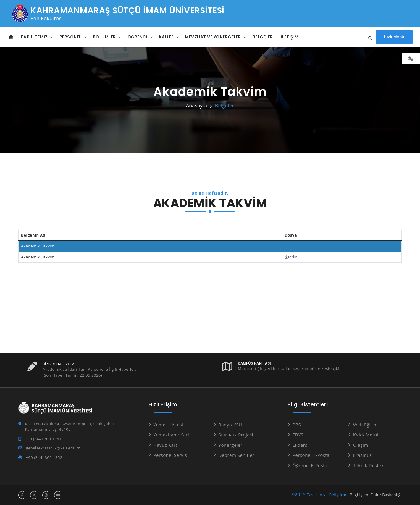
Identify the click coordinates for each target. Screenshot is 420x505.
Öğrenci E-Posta (310, 465)
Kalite (166, 37)
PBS (297, 425)
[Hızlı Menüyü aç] (394, 37)
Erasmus (363, 455)
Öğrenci (138, 37)
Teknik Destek (369, 465)
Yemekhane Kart (172, 435)
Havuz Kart (165, 445)
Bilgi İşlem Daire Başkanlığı (376, 495)
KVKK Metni (366, 435)
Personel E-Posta (311, 455)
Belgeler (263, 37)
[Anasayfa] (11, 37)
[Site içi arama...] (368, 38)
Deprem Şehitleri (237, 455)
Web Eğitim (366, 425)
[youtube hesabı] (58, 495)
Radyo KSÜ (230, 425)
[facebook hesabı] (22, 495)
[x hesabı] (34, 495)
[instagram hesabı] (46, 495)
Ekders (300, 445)
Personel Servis (170, 455)
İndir (291, 257)
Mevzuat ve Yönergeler (213, 37)
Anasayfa (197, 106)
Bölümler (104, 37)
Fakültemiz (34, 37)
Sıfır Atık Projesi (236, 435)
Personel (70, 37)
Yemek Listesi (168, 425)
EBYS (298, 435)
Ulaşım (361, 445)
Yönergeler (231, 445)
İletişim (290, 37)
